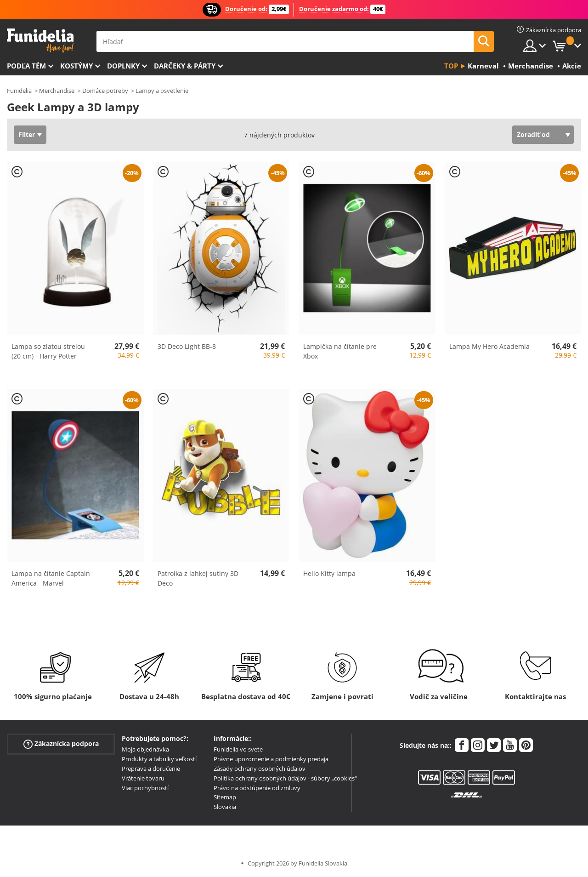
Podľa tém (26, 66)
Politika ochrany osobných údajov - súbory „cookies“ (285, 778)
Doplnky (123, 66)
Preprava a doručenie (151, 769)
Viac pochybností (145, 788)
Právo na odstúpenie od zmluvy (257, 788)
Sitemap (225, 797)
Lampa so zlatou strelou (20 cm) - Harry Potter (48, 351)
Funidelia (19, 91)
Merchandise (57, 91)
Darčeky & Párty (185, 66)
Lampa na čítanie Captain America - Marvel (51, 578)
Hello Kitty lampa (329, 573)
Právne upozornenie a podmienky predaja (271, 759)
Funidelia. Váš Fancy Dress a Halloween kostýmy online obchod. (40, 41)
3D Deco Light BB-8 (187, 346)
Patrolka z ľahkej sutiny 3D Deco (198, 578)
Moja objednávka (145, 749)
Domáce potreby (105, 91)
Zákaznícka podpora (61, 744)
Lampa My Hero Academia (489, 346)
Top (451, 66)
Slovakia (225, 807)
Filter (27, 134)
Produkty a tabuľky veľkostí (159, 759)
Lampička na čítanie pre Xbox (340, 351)
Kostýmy (76, 66)
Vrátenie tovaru (143, 778)
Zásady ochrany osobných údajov (260, 769)
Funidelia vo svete (238, 749)
